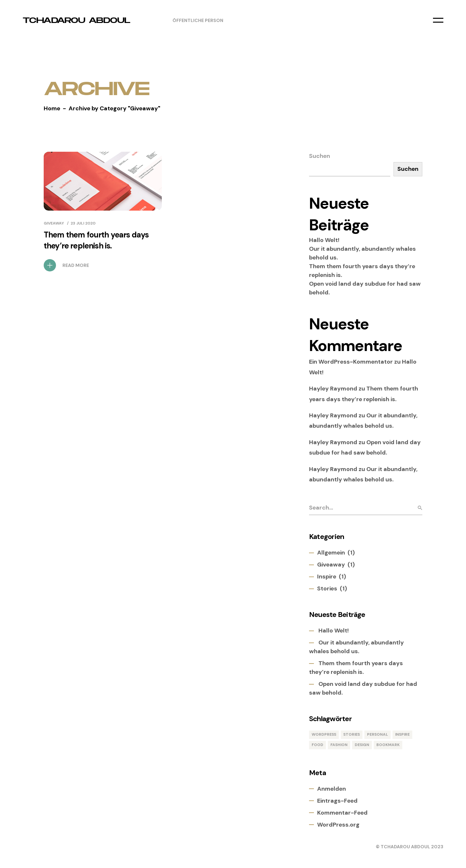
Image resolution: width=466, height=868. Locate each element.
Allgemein (331, 553)
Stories (327, 588)
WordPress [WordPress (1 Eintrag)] (324, 734)
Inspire (327, 577)
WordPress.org (338, 825)
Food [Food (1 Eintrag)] (317, 745)
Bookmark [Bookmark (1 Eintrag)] (388, 745)
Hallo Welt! (324, 240)
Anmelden (332, 789)
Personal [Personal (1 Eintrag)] (377, 734)
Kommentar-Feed (342, 813)
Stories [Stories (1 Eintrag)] (352, 734)
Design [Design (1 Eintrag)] (362, 745)
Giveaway (54, 223)
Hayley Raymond (333, 389)
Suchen (320, 156)
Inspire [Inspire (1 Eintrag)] (402, 734)
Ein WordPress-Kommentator (351, 362)
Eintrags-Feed (337, 801)
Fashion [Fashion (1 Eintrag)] (339, 745)
